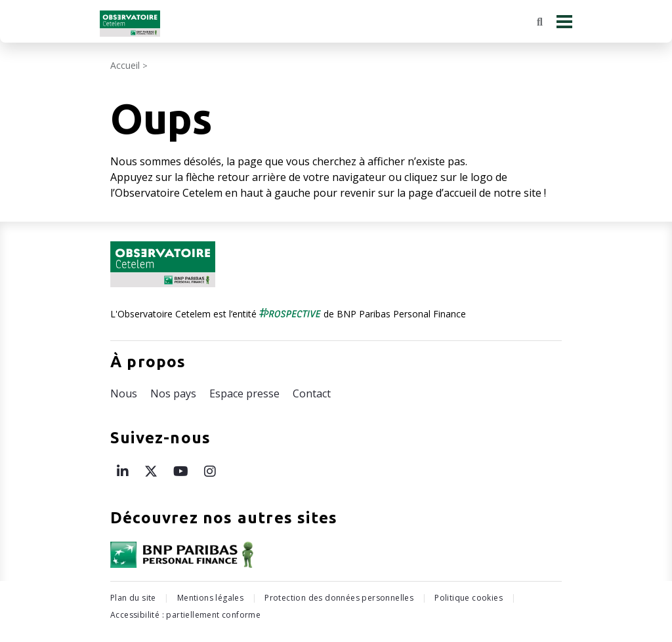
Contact (312, 393)
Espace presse (244, 393)
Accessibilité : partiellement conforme (185, 615)
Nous (124, 393)
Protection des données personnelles (339, 598)
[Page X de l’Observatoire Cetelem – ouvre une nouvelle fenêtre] (151, 471)
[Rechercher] (540, 22)
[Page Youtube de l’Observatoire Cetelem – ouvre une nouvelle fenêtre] (181, 471)
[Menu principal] (564, 21)
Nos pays (173, 393)
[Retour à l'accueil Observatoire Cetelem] (130, 24)
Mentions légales (210, 598)
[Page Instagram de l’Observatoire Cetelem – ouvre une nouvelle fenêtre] (210, 471)
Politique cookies (469, 598)
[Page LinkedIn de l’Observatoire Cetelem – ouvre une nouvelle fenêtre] (123, 471)
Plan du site (133, 598)
